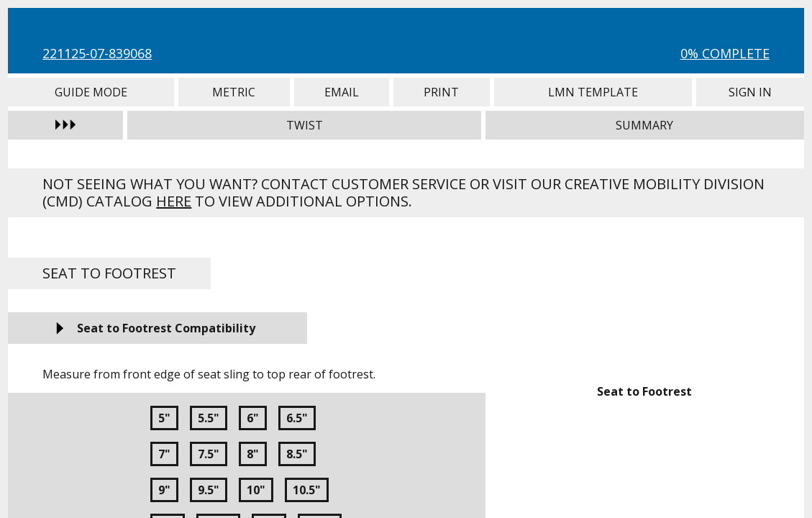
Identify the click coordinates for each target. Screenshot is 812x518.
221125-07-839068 (97, 53)
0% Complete (725, 53)
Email (342, 92)
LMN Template (593, 92)
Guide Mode (91, 92)
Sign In (750, 92)
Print (442, 92)
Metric (234, 92)
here (174, 201)
